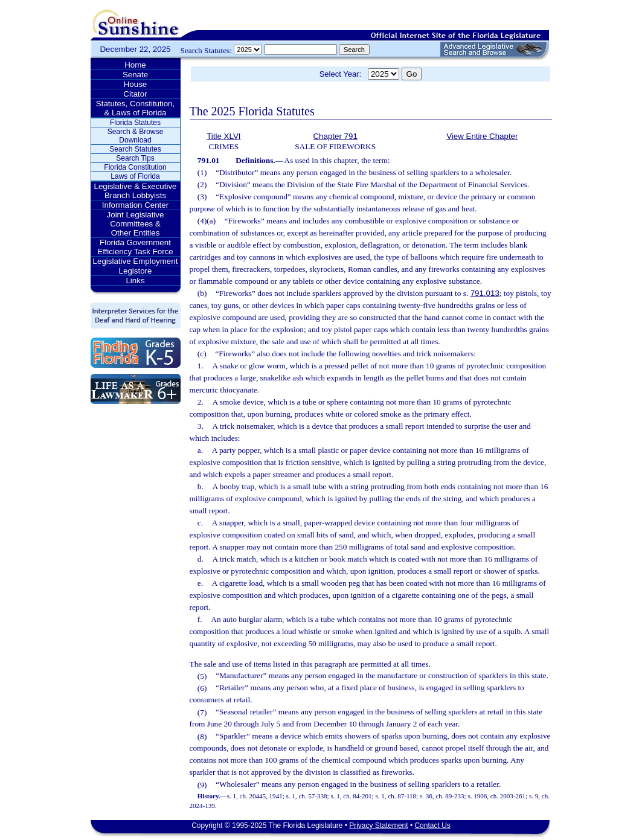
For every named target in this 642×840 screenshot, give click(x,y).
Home (135, 65)
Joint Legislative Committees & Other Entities (136, 224)
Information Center (135, 205)
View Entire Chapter (482, 136)
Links (135, 281)
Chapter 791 (335, 136)
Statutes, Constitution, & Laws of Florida (135, 108)
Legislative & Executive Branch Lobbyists (135, 191)
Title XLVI (223, 136)
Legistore (136, 271)
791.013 (485, 293)
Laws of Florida (135, 176)
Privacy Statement (378, 826)
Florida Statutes (135, 123)
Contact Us (432, 826)
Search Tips (135, 158)
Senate (135, 75)
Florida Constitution (135, 167)
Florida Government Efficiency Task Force (135, 247)
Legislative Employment (136, 261)
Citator (135, 94)
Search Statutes (135, 149)
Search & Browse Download (136, 136)
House (136, 84)
